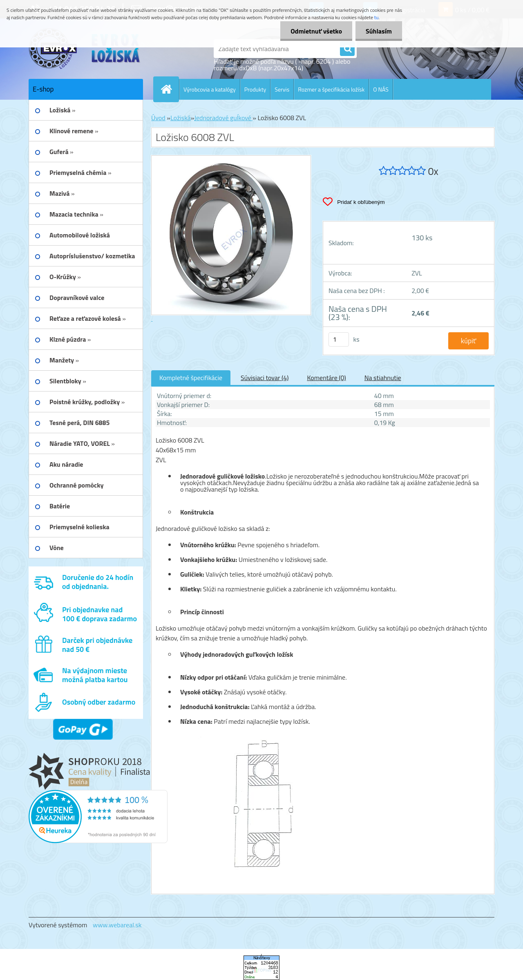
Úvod (158, 118)
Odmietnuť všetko (316, 31)
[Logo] (85, 49)
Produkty (255, 89)
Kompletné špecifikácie (191, 378)
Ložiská (181, 118)
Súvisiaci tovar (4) (265, 378)
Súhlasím (379, 31)
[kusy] (339, 339)
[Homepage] (170, 89)
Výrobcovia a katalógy (210, 89)
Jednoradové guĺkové (223, 118)
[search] (347, 49)
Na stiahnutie (383, 378)
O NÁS (381, 89)
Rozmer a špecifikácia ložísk (331, 89)
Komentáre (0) (326, 378)
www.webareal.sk (117, 925)
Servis (282, 89)
